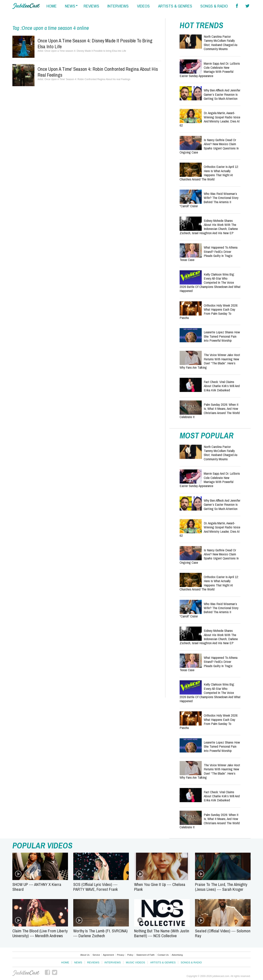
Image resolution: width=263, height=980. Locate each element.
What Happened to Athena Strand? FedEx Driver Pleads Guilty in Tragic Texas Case (209, 253)
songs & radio (214, 6)
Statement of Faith (146, 955)
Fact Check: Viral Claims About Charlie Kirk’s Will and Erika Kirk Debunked (222, 386)
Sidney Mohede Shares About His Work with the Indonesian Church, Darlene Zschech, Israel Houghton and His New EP (209, 227)
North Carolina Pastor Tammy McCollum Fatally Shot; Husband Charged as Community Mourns (221, 43)
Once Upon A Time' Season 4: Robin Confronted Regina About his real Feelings (98, 72)
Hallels (26, 6)
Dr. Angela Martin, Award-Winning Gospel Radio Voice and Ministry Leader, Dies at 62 (210, 119)
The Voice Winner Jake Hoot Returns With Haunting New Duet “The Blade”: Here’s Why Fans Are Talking (210, 361)
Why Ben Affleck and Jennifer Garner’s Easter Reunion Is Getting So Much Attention (222, 94)
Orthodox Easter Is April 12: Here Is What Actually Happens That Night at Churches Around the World (209, 173)
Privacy (121, 955)
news (70, 6)
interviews (118, 6)
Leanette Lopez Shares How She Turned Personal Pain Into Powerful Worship (222, 336)
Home (65, 962)
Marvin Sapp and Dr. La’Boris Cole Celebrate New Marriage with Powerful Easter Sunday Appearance (210, 70)
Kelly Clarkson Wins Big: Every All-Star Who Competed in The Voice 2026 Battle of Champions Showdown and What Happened (210, 283)
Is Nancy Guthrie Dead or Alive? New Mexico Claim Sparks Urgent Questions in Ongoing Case (209, 146)
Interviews (113, 962)
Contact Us (163, 955)
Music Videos (135, 962)
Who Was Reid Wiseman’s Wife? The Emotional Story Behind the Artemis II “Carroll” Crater (209, 200)
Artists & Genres (163, 962)
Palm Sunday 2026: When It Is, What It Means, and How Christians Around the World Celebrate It (210, 411)
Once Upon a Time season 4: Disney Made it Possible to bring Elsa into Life (95, 43)
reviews (91, 6)
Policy (130, 955)
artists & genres (175, 6)
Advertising (177, 955)
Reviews (93, 962)
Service (96, 955)
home (52, 6)
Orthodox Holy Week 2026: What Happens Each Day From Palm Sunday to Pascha (209, 311)
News (78, 962)
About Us (85, 955)
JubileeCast (26, 973)
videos (143, 6)
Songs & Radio (191, 962)
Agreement (109, 955)
